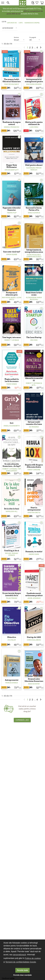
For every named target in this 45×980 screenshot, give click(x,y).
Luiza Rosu (34, 127)
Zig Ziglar (12, 640)
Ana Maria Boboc (9, 298)
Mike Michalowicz (12, 84)
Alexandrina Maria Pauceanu (34, 298)
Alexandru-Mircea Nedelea (34, 169)
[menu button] (3, 3)
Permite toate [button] (22, 970)
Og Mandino (34, 427)
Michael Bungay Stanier (12, 554)
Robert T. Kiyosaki (12, 340)
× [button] (42, 8)
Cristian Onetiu (34, 513)
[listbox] (10, 28)
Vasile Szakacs (34, 213)
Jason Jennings (34, 598)
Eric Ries (34, 340)
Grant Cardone (34, 470)
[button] (12, 3)
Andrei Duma (34, 554)
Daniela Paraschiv (12, 127)
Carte (21, 23)
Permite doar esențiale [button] (23, 975)
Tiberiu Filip (12, 213)
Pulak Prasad (12, 598)
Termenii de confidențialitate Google (21, 962)
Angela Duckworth (12, 426)
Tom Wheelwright (13, 470)
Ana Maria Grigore (34, 84)
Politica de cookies (33, 958)
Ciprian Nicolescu (34, 257)
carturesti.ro (12, 23)
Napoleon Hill (12, 511)
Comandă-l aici (22, 720)
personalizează (19, 955)
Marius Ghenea (12, 683)
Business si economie (32, 23)
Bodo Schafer (34, 684)
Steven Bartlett (12, 170)
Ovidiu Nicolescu (34, 255)
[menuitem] (32, 3)
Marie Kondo (12, 384)
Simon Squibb (12, 254)
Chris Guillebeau (34, 640)
